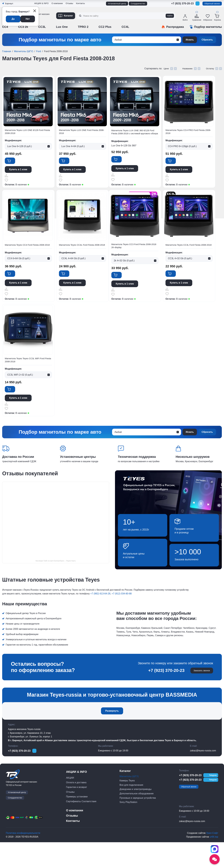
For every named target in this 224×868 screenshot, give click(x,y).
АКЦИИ (70, 803)
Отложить (7, 183)
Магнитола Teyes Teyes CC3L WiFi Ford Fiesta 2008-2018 (138, 378)
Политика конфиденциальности (23, 859)
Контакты (80, 3)
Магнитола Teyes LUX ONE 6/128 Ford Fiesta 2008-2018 (26, 133)
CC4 (5, 27)
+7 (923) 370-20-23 (182, 3)
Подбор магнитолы (208, 27)
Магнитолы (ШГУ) (24, 51)
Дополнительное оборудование (137, 819)
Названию (189, 69)
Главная (7, 51)
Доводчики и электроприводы (136, 815)
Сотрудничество (138, 4)
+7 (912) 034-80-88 (122, 618)
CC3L (42, 27)
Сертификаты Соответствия (81, 827)
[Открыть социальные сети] (215, 859)
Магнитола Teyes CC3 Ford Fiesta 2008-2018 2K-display (27, 378)
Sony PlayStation (128, 828)
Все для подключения (131, 811)
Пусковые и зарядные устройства (138, 824)
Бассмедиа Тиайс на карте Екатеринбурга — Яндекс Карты (56, 586)
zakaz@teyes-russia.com (203, 776)
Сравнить (7, 179)
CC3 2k (23, 27)
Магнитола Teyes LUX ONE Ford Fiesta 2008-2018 (81, 133)
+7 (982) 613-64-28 (100, 618)
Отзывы (69, 3)
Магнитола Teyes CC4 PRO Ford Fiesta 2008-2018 (26, 255)
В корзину (15, 163)
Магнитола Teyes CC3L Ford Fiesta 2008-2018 (83, 378)
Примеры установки (77, 822)
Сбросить (207, 40)
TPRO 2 (83, 27)
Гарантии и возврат (77, 813)
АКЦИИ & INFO (41, 3)
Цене (169, 69)
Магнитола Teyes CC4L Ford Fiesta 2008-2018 (138, 255)
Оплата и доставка (76, 808)
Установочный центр (117, 4)
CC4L (125, 27)
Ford (39, 51)
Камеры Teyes (127, 806)
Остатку (211, 69)
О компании (57, 3)
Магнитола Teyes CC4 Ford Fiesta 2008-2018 (82, 255)
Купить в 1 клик (19, 172)
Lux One (62, 27)
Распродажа (175, 27)
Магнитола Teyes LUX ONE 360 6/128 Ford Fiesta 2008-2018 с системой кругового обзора (139, 134)
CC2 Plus (105, 27)
